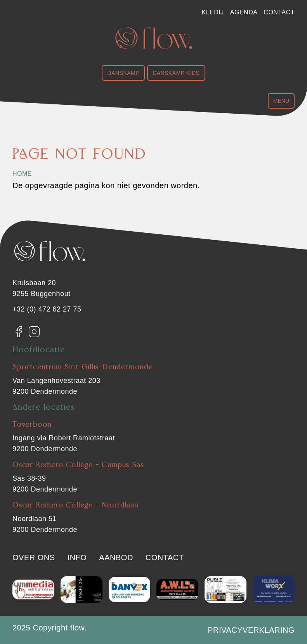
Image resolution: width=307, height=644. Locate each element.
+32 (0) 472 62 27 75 (47, 309)
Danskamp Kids (176, 73)
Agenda (244, 12)
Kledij (213, 12)
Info (77, 557)
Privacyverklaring (251, 630)
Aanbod (116, 557)
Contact (279, 12)
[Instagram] (34, 332)
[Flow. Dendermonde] (154, 38)
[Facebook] (19, 332)
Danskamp (123, 73)
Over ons (34, 557)
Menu (281, 101)
